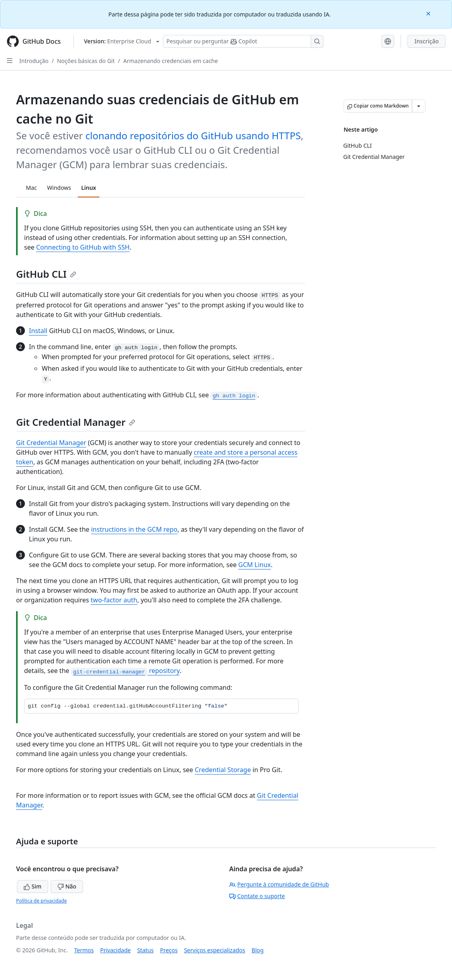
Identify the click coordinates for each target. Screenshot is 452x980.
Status (146, 950)
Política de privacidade (41, 901)
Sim (33, 886)
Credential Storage (223, 770)
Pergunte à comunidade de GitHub (279, 884)
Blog (258, 950)
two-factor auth (114, 600)
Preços (169, 950)
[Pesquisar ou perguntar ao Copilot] (243, 41)
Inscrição (427, 41)
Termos (84, 950)
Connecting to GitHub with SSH (83, 247)
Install (38, 331)
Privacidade (116, 950)
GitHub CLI (46, 274)
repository (125, 671)
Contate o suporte (257, 896)
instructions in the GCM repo (134, 529)
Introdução (34, 61)
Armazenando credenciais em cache (171, 61)
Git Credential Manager (76, 422)
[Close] (429, 13)
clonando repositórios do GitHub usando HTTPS (193, 135)
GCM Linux (255, 565)
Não (67, 886)
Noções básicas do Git (86, 61)
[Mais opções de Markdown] (419, 106)
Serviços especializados (214, 950)
